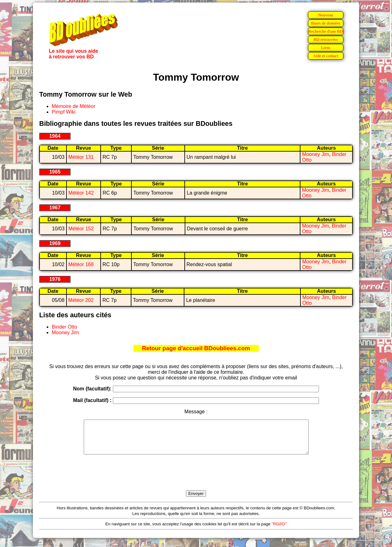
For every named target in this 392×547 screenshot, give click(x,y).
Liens (326, 48)
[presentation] (196, 480)
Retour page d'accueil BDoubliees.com (196, 348)
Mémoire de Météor (74, 106)
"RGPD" (279, 531)
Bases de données (326, 23)
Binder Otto (64, 327)
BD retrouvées (326, 39)
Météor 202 (81, 300)
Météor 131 (81, 157)
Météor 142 (81, 193)
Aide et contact (326, 56)
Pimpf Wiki (64, 112)
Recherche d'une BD (326, 31)
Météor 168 (81, 264)
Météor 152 (81, 229)
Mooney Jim (315, 154)
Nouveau (326, 15)
